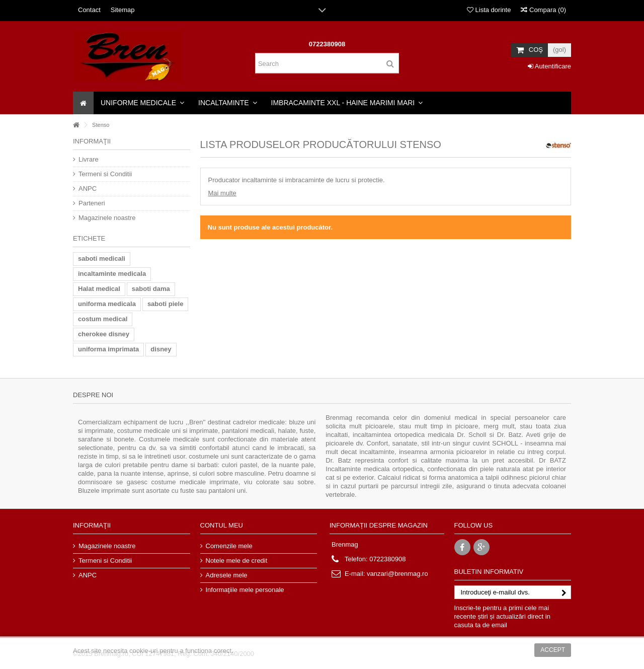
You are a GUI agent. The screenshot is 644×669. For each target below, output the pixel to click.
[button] (142, 103)
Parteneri (92, 203)
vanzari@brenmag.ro (397, 574)
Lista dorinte (489, 10)
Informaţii (92, 141)
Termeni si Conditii (105, 174)
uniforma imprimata (108, 349)
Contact (89, 10)
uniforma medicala (107, 304)
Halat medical (99, 289)
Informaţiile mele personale (245, 590)
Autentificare (549, 66)
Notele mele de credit (237, 561)
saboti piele (166, 304)
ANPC (88, 189)
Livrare (89, 159)
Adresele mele (227, 575)
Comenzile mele (229, 546)
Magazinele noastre (107, 218)
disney (161, 349)
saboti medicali (102, 258)
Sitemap (123, 10)
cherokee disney (104, 334)
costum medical (103, 319)
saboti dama (151, 289)
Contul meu (222, 525)
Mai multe (222, 193)
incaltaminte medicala (112, 274)
